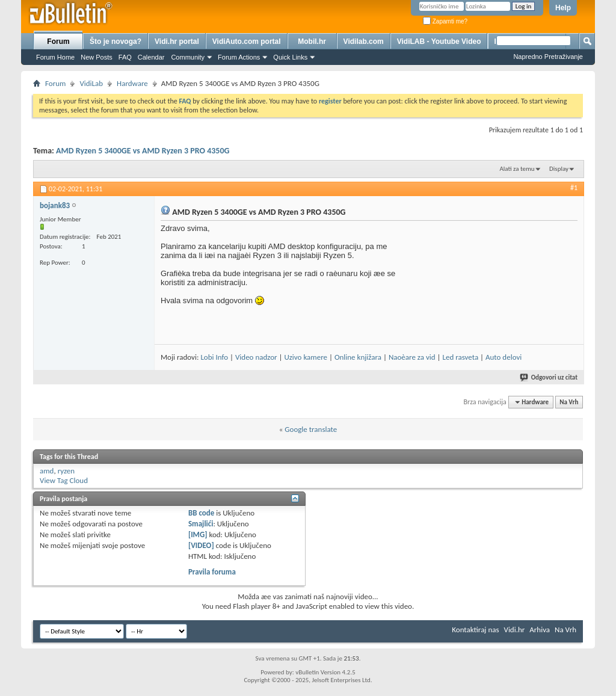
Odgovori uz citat (549, 377)
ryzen (66, 471)
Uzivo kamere (306, 357)
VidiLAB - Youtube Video (439, 42)
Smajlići (201, 524)
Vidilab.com (364, 42)
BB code (201, 513)
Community (188, 57)
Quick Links (290, 57)
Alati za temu (517, 169)
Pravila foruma (212, 572)
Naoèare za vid (412, 357)
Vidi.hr (515, 630)
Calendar (151, 57)
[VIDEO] (201, 545)
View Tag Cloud (64, 480)
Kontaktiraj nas (475, 630)
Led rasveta (460, 357)
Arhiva (540, 630)
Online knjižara (358, 357)
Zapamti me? (445, 21)
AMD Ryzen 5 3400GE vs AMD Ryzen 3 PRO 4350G (143, 151)
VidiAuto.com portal (247, 42)
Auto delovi (504, 357)
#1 (574, 188)
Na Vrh (569, 402)
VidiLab (91, 83)
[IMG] (198, 534)
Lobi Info (214, 357)
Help (563, 8)
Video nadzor (256, 357)
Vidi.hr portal (177, 42)
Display (559, 169)
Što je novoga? (115, 42)
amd (47, 471)
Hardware (132, 83)
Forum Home (55, 57)
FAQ (125, 57)
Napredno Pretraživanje (548, 57)
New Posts (97, 57)
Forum (58, 42)
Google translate (311, 429)
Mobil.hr (312, 42)
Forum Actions (239, 57)
